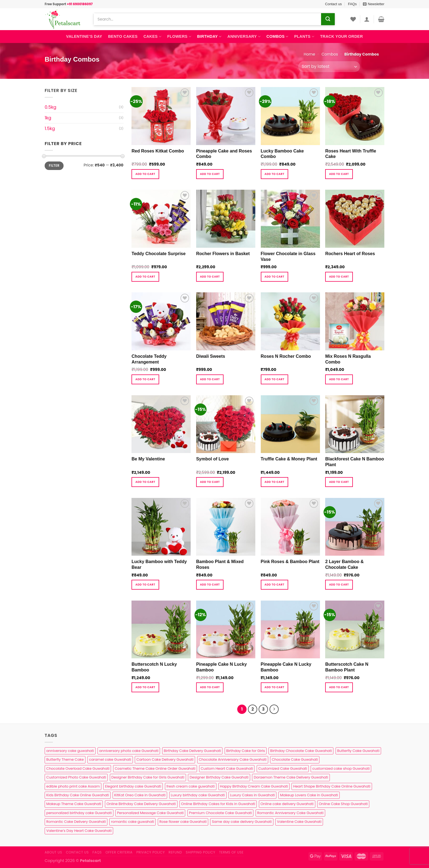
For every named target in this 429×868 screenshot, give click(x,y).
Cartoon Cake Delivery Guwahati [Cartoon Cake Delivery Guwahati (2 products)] (165, 759)
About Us (53, 852)
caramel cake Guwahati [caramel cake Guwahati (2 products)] (110, 759)
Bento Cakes (123, 36)
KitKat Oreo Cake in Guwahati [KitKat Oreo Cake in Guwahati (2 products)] (140, 795)
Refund (175, 852)
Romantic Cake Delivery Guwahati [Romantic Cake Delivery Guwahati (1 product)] (76, 822)
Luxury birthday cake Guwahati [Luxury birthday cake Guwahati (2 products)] (198, 795)
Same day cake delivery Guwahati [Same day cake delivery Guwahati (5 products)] (242, 822)
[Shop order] (329, 67)
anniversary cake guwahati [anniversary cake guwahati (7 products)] (70, 751)
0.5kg (51, 107)
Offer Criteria (119, 852)
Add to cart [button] (145, 174)
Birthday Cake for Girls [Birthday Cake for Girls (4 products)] (246, 751)
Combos (277, 37)
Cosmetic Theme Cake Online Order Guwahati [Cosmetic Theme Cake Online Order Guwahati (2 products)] (155, 768)
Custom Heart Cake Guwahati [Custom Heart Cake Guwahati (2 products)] (227, 768)
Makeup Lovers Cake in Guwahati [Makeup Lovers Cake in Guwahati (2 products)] (309, 795)
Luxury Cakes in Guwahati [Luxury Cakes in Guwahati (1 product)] (252, 795)
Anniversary (244, 37)
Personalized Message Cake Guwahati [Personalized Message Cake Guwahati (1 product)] (150, 813)
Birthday (209, 37)
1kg (48, 118)
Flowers (179, 37)
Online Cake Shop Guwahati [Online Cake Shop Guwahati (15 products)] (343, 804)
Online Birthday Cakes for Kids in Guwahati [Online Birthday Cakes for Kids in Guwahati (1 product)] (218, 804)
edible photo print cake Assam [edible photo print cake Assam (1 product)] (73, 786)
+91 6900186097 (80, 4)
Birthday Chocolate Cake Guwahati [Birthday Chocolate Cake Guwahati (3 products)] (301, 751)
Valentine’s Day (84, 36)
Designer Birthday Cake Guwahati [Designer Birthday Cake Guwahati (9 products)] (219, 777)
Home (310, 54)
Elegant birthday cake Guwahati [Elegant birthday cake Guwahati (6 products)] (133, 786)
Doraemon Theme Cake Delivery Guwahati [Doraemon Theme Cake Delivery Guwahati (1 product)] (291, 777)
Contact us (334, 4)
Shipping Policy (201, 852)
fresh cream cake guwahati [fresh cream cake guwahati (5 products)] (191, 786)
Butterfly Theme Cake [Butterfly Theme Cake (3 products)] (65, 759)
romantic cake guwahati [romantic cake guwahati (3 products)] (132, 822)
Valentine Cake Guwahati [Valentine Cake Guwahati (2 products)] (299, 822)
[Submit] (328, 19)
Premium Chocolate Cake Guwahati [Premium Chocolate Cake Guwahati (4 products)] (221, 813)
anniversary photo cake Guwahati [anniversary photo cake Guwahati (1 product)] (129, 751)
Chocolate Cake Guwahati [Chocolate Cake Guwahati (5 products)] (295, 759)
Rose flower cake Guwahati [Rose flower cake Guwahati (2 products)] (183, 822)
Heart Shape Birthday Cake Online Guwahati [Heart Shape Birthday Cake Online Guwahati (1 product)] (332, 786)
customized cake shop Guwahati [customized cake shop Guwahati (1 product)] (341, 768)
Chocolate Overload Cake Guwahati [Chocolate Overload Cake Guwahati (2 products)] (78, 768)
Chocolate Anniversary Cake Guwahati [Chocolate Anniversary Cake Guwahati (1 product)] (233, 759)
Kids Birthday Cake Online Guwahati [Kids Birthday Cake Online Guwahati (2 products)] (78, 795)
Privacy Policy (151, 852)
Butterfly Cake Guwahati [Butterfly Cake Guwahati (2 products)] (358, 751)
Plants (304, 37)
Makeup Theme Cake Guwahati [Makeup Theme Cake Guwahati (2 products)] (74, 804)
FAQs (352, 4)
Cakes (152, 37)
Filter (54, 166)
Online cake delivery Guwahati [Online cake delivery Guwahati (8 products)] (287, 804)
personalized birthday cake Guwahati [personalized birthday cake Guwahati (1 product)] (79, 813)
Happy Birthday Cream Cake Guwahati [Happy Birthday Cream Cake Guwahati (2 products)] (254, 786)
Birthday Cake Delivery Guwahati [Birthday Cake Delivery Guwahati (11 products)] (192, 751)
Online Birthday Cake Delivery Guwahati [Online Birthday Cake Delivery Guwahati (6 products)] (141, 804)
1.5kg (50, 129)
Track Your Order (341, 36)
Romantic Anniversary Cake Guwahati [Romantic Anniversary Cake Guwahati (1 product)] (290, 813)
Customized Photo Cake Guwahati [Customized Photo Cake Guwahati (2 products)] (76, 777)
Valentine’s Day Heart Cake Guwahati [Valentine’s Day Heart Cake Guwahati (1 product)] (79, 831)
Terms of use (231, 852)
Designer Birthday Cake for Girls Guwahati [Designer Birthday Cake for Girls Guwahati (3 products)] (148, 777)
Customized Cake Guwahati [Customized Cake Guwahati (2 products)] (283, 768)
